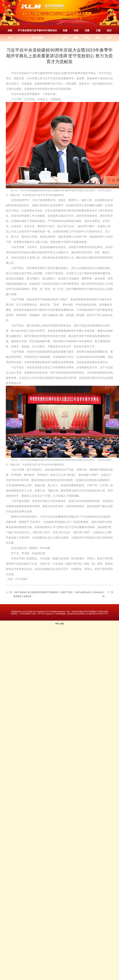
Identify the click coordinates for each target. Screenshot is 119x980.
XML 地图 (59, 624)
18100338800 (25, 614)
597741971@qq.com (46, 614)
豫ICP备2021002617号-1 (99, 614)
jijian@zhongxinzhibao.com (78, 614)
